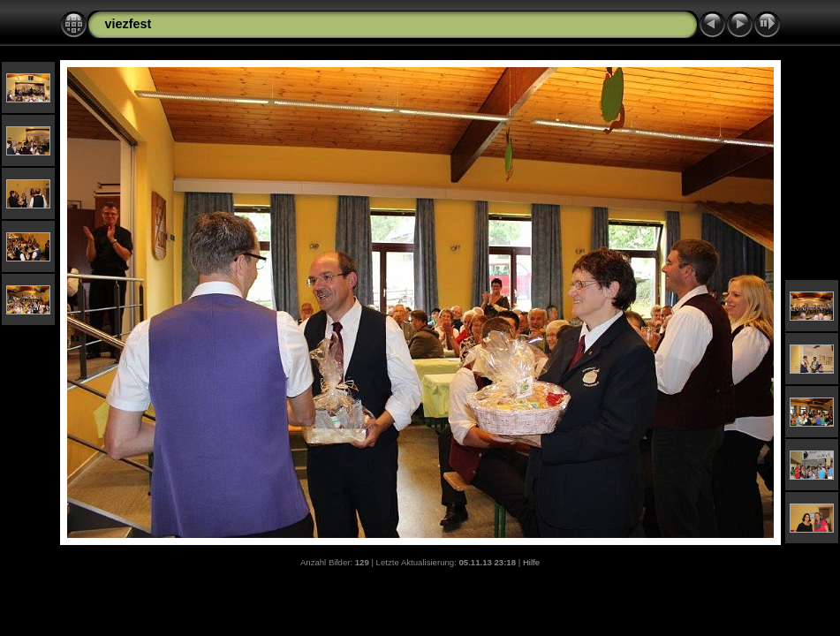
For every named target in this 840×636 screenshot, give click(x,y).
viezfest (129, 24)
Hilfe (531, 562)
